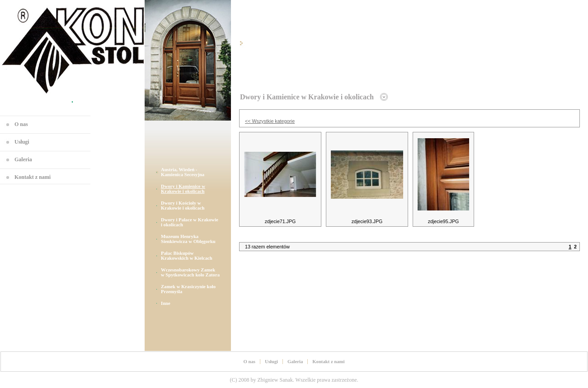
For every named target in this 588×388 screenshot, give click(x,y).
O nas (21, 124)
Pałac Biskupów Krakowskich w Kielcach (187, 256)
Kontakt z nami (33, 177)
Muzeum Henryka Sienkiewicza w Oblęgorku (188, 239)
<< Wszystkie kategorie (270, 121)
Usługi (22, 142)
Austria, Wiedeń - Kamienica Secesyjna (183, 172)
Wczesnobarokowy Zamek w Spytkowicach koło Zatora (190, 272)
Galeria (23, 159)
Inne (166, 303)
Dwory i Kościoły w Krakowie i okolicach (183, 206)
